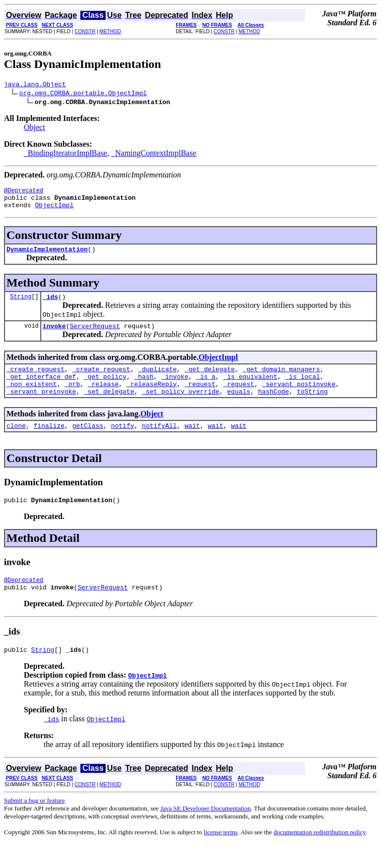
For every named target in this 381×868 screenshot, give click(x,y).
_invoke (175, 390)
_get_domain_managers (281, 381)
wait (192, 443)
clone (16, 443)
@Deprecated (24, 193)
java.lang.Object (35, 85)
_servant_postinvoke (299, 399)
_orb (72, 399)
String (21, 305)
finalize (49, 443)
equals (239, 407)
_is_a (206, 390)
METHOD (110, 31)
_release (103, 399)
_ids (50, 305)
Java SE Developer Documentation (205, 832)
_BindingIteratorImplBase (65, 154)
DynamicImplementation (47, 256)
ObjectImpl (54, 211)
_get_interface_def (41, 390)
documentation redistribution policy (319, 856)
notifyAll (159, 443)
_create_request (35, 381)
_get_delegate (210, 381)
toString (312, 407)
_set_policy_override (181, 407)
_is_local (303, 390)
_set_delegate (109, 407)
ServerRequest (95, 336)
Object (34, 129)
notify (123, 443)
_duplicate (157, 381)
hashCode (273, 407)
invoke (54, 336)
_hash (144, 390)
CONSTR (85, 31)
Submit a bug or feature (34, 824)
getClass (88, 443)
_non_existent (32, 399)
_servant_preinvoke (41, 407)
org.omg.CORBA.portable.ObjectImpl (83, 94)
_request (200, 399)
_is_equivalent (250, 390)
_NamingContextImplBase (154, 154)
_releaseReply (152, 399)
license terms (221, 856)
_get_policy (105, 390)
